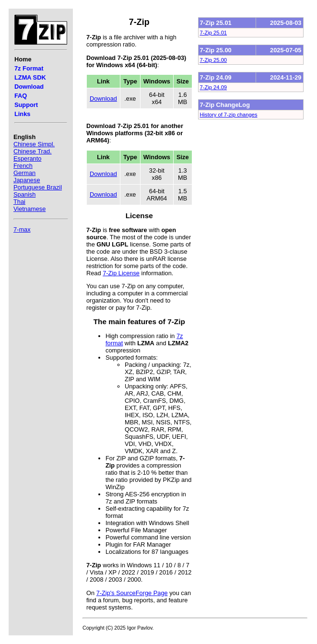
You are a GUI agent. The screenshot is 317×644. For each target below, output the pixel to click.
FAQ (21, 96)
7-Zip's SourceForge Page (132, 593)
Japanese (27, 180)
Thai (19, 202)
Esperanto (27, 158)
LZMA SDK (30, 77)
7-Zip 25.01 (214, 33)
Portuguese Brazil (38, 187)
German (24, 173)
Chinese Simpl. (34, 144)
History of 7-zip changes (229, 115)
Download (29, 87)
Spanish (24, 194)
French (23, 166)
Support (26, 105)
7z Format (29, 68)
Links (22, 114)
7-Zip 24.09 (214, 87)
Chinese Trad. (33, 151)
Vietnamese (29, 209)
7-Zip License (121, 273)
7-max (22, 229)
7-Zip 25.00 (214, 60)
